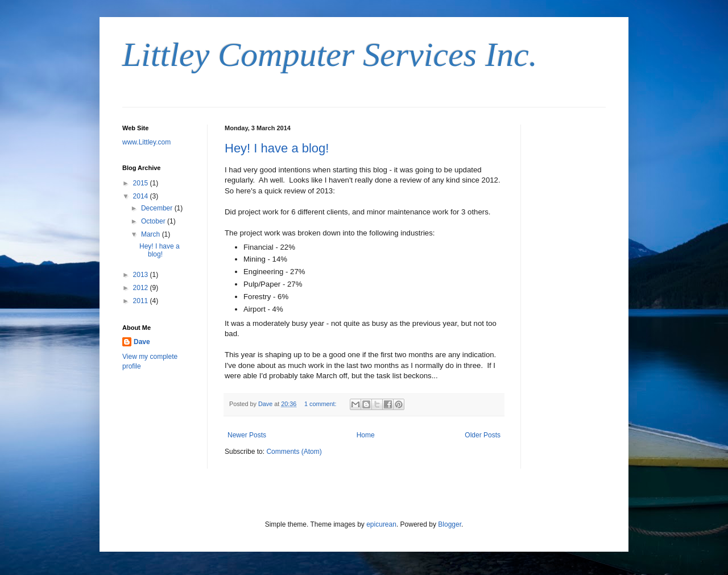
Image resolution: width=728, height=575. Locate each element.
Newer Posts (247, 435)
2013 (142, 275)
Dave (142, 342)
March (152, 234)
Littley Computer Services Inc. (330, 55)
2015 (142, 183)
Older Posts (483, 435)
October (154, 221)
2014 (142, 196)
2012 (142, 288)
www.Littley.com (146, 142)
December (158, 208)
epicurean (381, 524)
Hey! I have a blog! (277, 148)
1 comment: (321, 404)
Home (366, 435)
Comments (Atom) (294, 452)
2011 (142, 301)
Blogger (450, 524)
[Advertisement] (572, 295)
